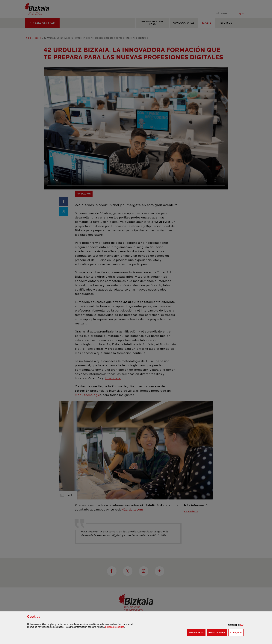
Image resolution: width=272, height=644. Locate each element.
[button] (242, 625)
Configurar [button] (237, 632)
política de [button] (115, 627)
